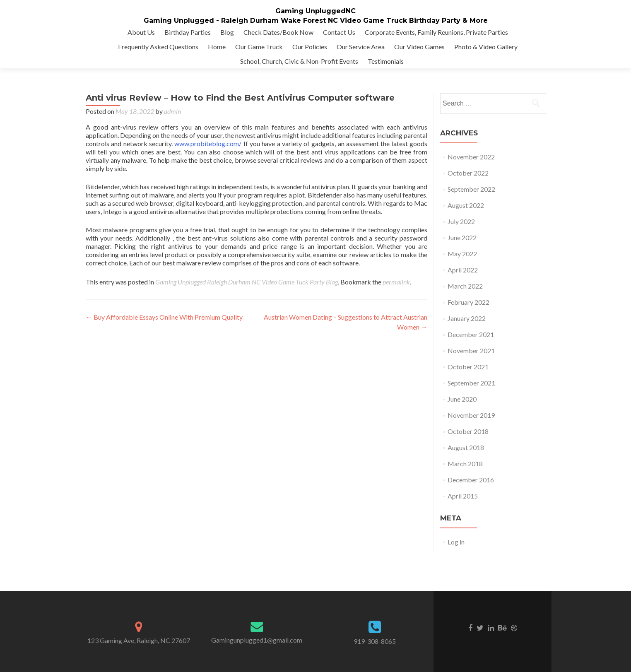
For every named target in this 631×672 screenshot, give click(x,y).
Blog (227, 32)
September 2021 (471, 383)
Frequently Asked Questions (158, 47)
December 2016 (471, 480)
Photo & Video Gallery (486, 47)
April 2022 (463, 270)
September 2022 (471, 189)
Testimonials (386, 61)
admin (172, 111)
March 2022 (465, 286)
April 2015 (463, 496)
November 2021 (471, 350)
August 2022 (466, 205)
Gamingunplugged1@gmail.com (257, 640)
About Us (141, 32)
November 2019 (471, 415)
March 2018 (465, 464)
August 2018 (466, 447)
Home (217, 47)
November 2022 (471, 157)
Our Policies (310, 47)
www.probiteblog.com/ (208, 143)
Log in (456, 542)
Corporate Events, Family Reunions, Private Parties (436, 32)
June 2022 (462, 237)
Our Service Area (361, 47)
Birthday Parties (188, 32)
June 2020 (462, 399)
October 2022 (468, 173)
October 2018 (468, 431)
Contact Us (339, 32)
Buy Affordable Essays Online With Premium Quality (164, 317)
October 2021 (468, 367)
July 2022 (461, 221)
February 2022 (468, 302)
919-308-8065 (375, 641)
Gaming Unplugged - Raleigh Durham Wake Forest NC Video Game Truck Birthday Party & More (316, 20)
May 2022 (462, 254)
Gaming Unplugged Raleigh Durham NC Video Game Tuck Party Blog (247, 282)
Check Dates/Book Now (278, 32)
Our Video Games (419, 47)
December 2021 (471, 334)
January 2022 (467, 318)
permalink (396, 282)
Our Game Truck (259, 47)
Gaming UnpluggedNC (315, 11)
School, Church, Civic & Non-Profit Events (299, 61)
